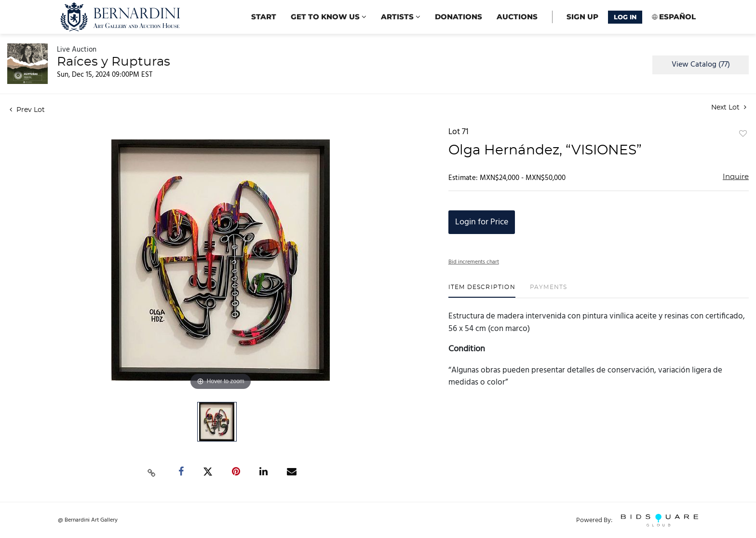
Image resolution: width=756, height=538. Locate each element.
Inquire (736, 177)
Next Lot (729, 107)
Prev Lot (27, 110)
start (264, 17)
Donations (459, 17)
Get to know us (329, 17)
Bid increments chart (474, 262)
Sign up (582, 17)
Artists (401, 17)
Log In (625, 17)
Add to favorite (743, 134)
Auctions (517, 17)
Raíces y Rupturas (114, 62)
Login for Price (482, 222)
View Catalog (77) (701, 65)
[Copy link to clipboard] (152, 472)
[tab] (482, 291)
